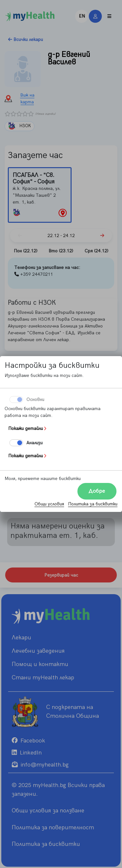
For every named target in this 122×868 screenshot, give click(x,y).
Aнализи (34, 443)
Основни (35, 400)
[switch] (16, 443)
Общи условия (49, 504)
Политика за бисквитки (93, 504)
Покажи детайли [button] (26, 428)
